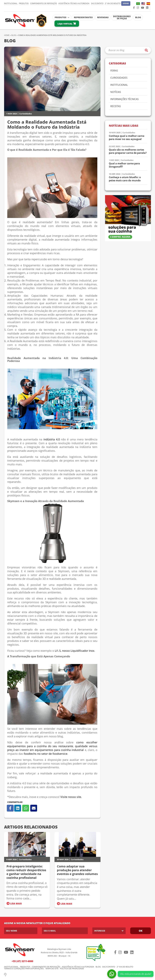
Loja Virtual (67, 24)
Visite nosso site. (71, 797)
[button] (126, 3)
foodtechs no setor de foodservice (45, 754)
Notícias (116, 92)
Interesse (100, 931)
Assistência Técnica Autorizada (74, 3)
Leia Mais (14, 903)
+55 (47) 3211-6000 (22, 961)
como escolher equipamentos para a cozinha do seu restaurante (52, 744)
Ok (141, 931)
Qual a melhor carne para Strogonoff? (124, 165)
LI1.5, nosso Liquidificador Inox (75, 651)
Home (7, 35)
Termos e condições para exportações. (24, 969)
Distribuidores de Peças (122, 17)
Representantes (83, 17)
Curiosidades (26, 114)
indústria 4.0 (52, 439)
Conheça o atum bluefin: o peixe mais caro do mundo (125, 179)
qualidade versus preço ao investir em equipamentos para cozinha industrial (52, 748)
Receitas (116, 106)
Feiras (114, 71)
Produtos (24, 3)
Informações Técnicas (124, 99)
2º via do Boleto (113, 3)
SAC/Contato (97, 3)
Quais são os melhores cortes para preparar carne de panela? (128, 151)
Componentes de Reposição (44, 3)
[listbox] (109, 931)
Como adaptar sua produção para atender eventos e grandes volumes (77, 870)
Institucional (11, 3)
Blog (138, 17)
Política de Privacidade (72, 969)
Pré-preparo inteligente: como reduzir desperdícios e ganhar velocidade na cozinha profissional (26, 872)
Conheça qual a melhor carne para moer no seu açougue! (127, 138)
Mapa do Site (52, 969)
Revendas (103, 17)
